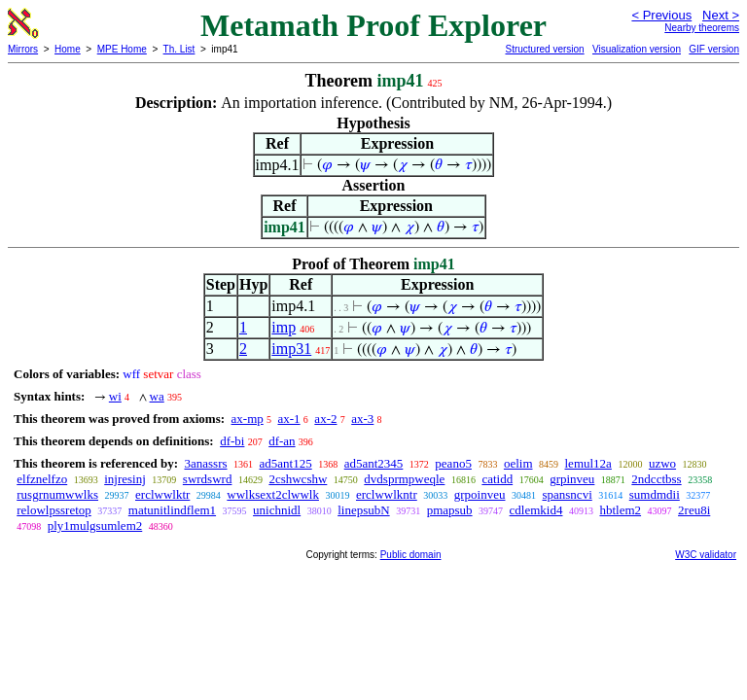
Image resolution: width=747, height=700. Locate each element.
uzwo (662, 463)
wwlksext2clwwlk (273, 494)
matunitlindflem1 (172, 510)
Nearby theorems (702, 28)
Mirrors (23, 49)
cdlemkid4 (536, 510)
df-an (282, 441)
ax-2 (325, 419)
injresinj (125, 479)
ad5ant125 (286, 463)
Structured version (544, 49)
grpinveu (572, 479)
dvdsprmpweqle (404, 479)
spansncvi (567, 494)
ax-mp (248, 419)
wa (157, 396)
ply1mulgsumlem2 (95, 525)
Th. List (179, 49)
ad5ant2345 (374, 463)
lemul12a (588, 463)
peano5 (453, 463)
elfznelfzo (42, 479)
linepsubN (363, 510)
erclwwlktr (162, 494)
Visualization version (637, 49)
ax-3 (362, 419)
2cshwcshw (298, 479)
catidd (497, 479)
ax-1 (289, 419)
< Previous (661, 15)
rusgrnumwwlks (57, 494)
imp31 (291, 349)
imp (284, 327)
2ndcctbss (656, 479)
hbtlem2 (620, 510)
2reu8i (694, 510)
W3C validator (706, 555)
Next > (721, 15)
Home (68, 49)
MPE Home (122, 49)
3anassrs (205, 463)
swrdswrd (208, 479)
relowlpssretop (54, 510)
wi (115, 396)
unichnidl (277, 510)
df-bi (232, 441)
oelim (518, 463)
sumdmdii (655, 494)
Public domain (411, 555)
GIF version (714, 49)
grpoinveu (480, 494)
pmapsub (450, 510)
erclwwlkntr (387, 494)
